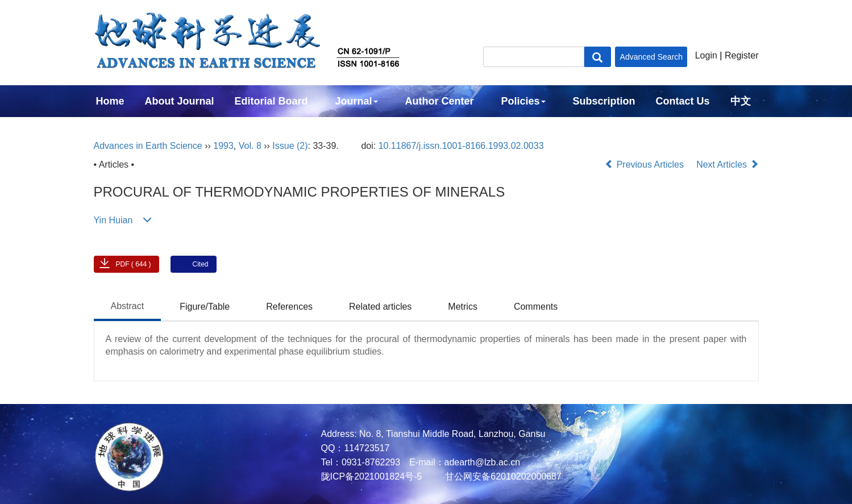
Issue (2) (290, 146)
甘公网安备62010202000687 (502, 476)
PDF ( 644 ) (134, 264)
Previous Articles (645, 164)
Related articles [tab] (380, 307)
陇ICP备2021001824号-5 (372, 476)
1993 (223, 146)
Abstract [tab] (128, 306)
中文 (741, 101)
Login (706, 55)
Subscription (604, 101)
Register (742, 55)
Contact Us (683, 101)
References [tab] (289, 307)
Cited (201, 264)
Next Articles (727, 164)
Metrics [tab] (463, 307)
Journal (357, 101)
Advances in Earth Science (148, 146)
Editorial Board (271, 101)
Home (110, 101)
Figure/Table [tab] (205, 307)
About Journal (180, 101)
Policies (523, 101)
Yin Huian (113, 220)
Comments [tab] (536, 307)
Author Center (440, 101)
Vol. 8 (250, 146)
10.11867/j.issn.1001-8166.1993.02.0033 (461, 146)
